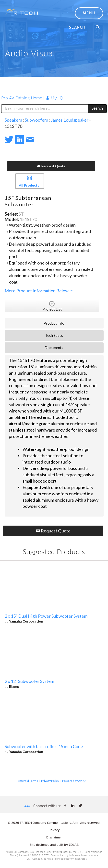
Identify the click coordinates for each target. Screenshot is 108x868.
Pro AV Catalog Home (22, 98)
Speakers (13, 120)
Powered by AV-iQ (74, 781)
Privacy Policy (50, 781)
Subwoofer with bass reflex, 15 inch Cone (44, 746)
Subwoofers (36, 120)
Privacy (54, 830)
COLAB (74, 845)
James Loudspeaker (70, 120)
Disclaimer (54, 838)
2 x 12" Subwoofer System (29, 681)
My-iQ (54, 98)
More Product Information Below (39, 291)
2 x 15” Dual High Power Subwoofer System (46, 616)
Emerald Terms (28, 781)
